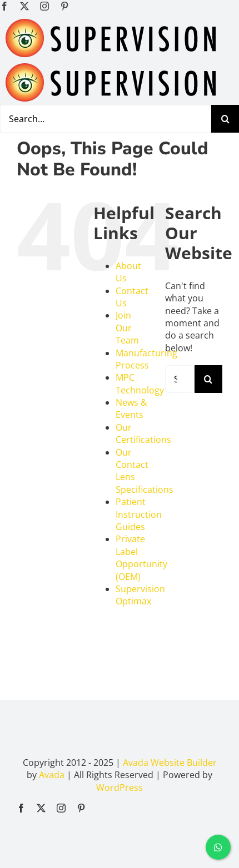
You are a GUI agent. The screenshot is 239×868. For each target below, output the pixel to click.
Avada (52, 775)
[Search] (225, 119)
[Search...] (180, 379)
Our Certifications (143, 433)
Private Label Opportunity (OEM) (141, 557)
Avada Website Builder (170, 763)
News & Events (131, 408)
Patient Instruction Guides (139, 514)
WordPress (120, 788)
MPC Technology (140, 383)
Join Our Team (127, 328)
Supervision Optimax (140, 595)
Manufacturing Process (146, 359)
